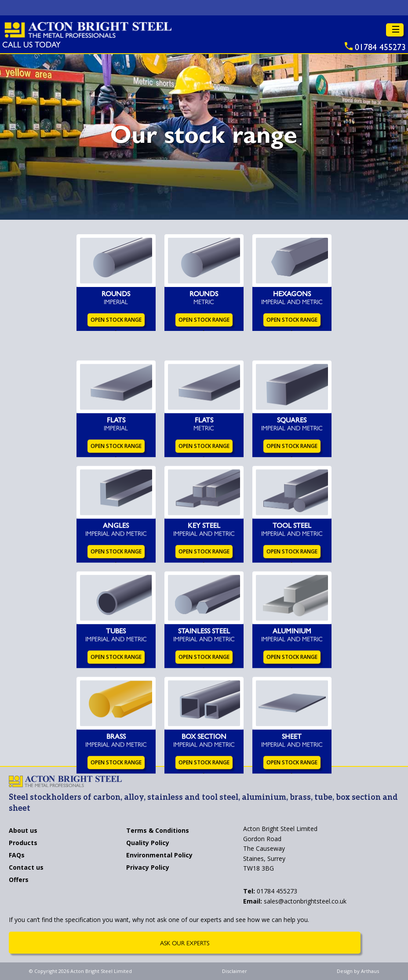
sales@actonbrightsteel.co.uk (295, 901)
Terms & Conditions (158, 831)
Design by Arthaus (358, 971)
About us (23, 831)
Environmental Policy (159, 856)
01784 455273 (270, 891)
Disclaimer (235, 971)
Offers (19, 880)
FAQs (17, 856)
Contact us (26, 868)
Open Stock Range (116, 321)
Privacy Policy (148, 868)
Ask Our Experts (185, 943)
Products (23, 843)
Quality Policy (148, 843)
